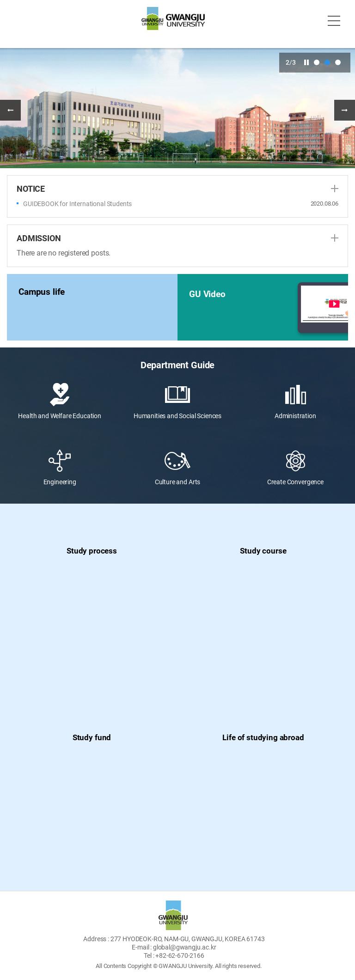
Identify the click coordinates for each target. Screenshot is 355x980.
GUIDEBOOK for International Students (77, 204)
